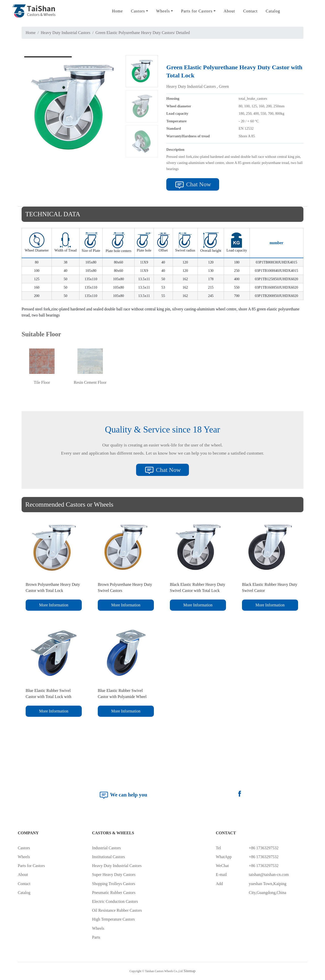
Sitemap (190, 971)
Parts (96, 937)
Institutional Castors (109, 857)
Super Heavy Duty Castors (114, 875)
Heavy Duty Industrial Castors (66, 33)
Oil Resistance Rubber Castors (117, 910)
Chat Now (193, 185)
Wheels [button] (163, 11)
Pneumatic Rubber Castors (114, 893)
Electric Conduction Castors (115, 901)
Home (117, 11)
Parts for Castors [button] (197, 11)
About (229, 11)
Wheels (24, 857)
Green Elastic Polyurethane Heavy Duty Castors (135, 33)
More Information (54, 605)
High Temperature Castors (113, 919)
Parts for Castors (31, 866)
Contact (250, 11)
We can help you (123, 795)
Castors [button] (138, 11)
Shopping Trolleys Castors (114, 884)
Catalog (273, 11)
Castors (24, 848)
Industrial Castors (107, 848)
